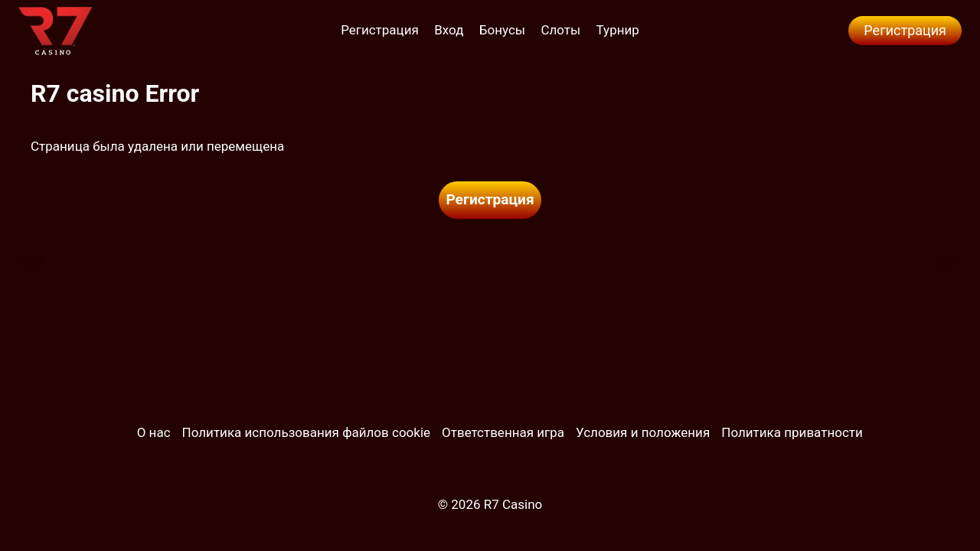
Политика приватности (792, 432)
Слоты (560, 30)
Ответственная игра (503, 432)
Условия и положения (643, 432)
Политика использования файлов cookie (306, 432)
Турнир (618, 30)
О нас (154, 432)
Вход (449, 30)
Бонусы (502, 30)
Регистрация (380, 30)
